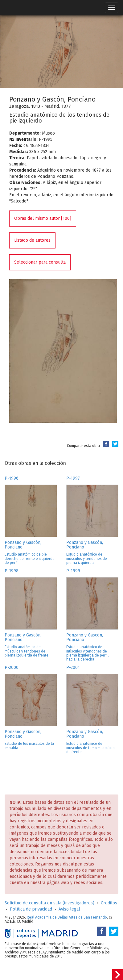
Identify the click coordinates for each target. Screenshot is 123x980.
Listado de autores (32, 240)
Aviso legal (69, 909)
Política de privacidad (31, 909)
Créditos (109, 903)
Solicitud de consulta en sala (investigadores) (49, 903)
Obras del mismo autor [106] (43, 218)
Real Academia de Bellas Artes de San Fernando (67, 917)
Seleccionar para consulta (40, 262)
